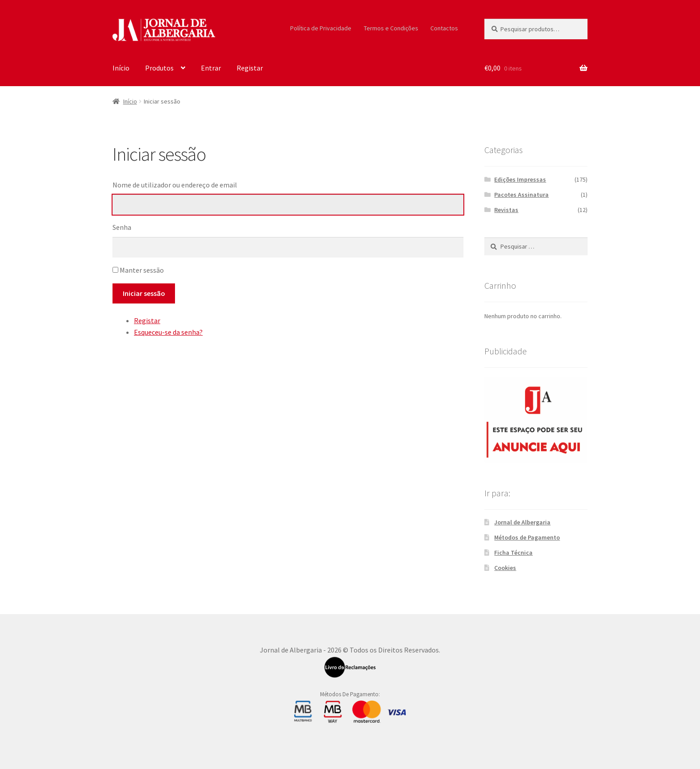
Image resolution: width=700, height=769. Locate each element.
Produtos (159, 68)
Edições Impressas (520, 179)
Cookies (505, 568)
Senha (122, 227)
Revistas (506, 210)
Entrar (211, 68)
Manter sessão (142, 270)
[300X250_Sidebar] (536, 420)
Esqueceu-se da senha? (168, 332)
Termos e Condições (391, 28)
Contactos (444, 28)
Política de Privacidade (321, 28)
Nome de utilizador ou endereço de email (175, 185)
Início (121, 68)
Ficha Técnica (513, 553)
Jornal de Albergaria (522, 522)
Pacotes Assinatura (521, 195)
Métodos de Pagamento (527, 537)
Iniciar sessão (144, 293)
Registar (250, 68)
